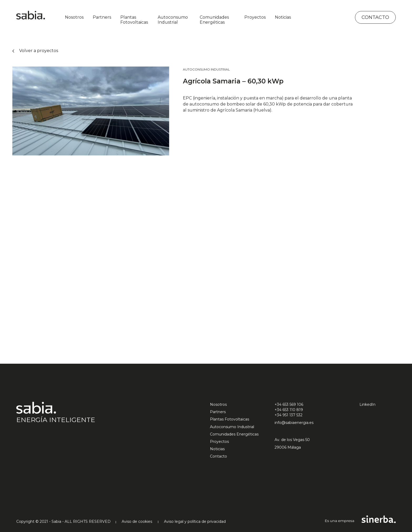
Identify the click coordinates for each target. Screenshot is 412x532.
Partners (102, 17)
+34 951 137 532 (289, 415)
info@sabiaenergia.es (294, 423)
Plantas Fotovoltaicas (134, 20)
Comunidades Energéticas (214, 20)
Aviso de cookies (137, 521)
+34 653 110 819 (289, 410)
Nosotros (74, 17)
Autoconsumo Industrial (173, 20)
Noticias (283, 17)
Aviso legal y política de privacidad (195, 521)
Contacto (375, 17)
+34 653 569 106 (289, 404)
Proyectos (255, 17)
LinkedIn (367, 404)
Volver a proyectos (35, 51)
